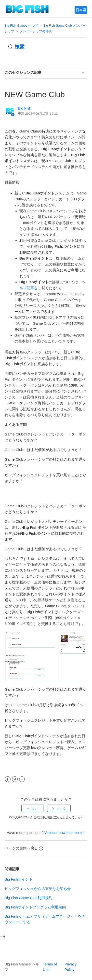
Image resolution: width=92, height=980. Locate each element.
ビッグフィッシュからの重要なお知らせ (38, 889)
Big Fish (25, 108)
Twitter (15, 779)
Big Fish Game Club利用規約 (28, 898)
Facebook (8, 779)
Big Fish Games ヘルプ (21, 26)
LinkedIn (22, 779)
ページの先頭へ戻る (24, 848)
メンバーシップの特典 (36, 31)
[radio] (32, 808)
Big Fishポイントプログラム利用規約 (35, 907)
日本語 (81, 10)
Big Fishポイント (19, 879)
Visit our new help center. (65, 833)
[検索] (46, 47)
